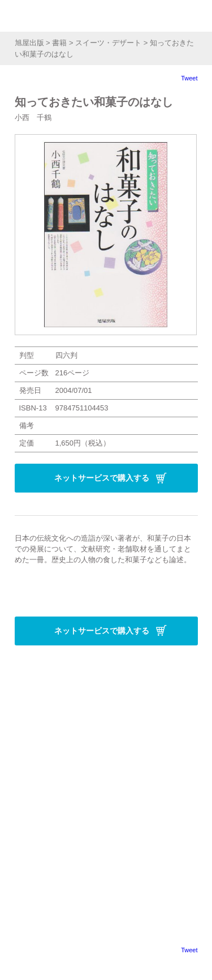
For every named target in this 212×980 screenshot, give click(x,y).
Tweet (189, 78)
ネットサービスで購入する (102, 478)
